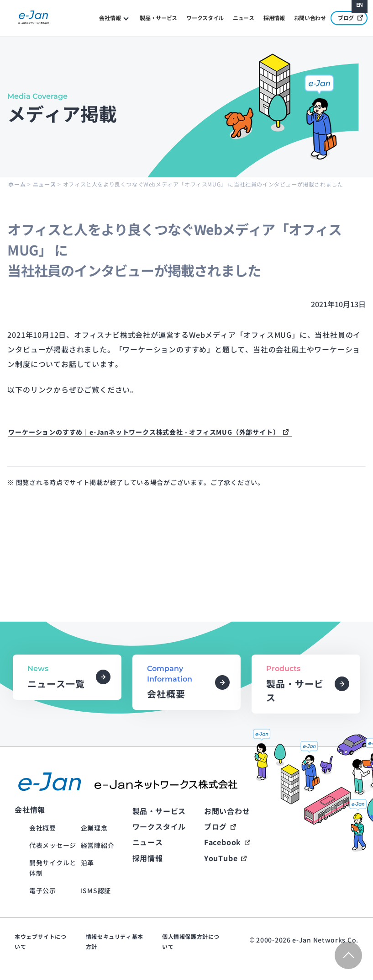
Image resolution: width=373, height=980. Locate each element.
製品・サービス (158, 18)
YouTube (221, 858)
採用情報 (274, 18)
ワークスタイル (205, 18)
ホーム (17, 184)
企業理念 (94, 828)
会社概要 (43, 828)
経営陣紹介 (98, 845)
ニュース (244, 18)
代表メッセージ (53, 845)
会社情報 (110, 18)
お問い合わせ (310, 18)
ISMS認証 (96, 890)
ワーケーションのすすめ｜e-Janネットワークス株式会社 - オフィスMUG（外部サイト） (144, 432)
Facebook (223, 842)
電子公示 (43, 890)
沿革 (87, 863)
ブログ (350, 17)
